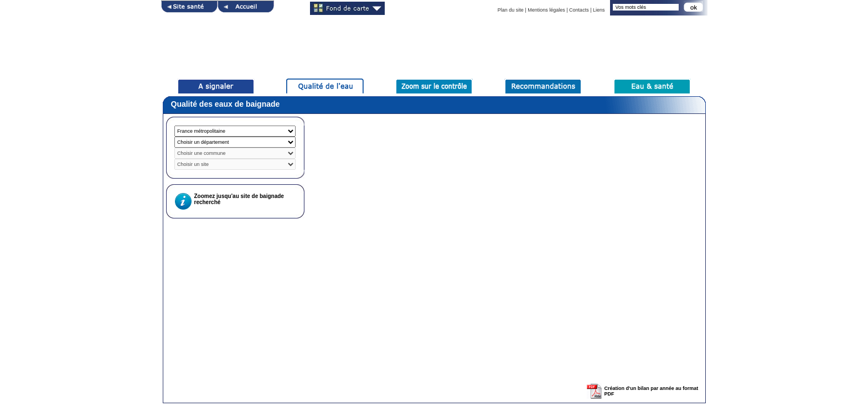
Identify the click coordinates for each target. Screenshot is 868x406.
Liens (599, 10)
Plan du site (511, 10)
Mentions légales (546, 10)
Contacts (579, 10)
